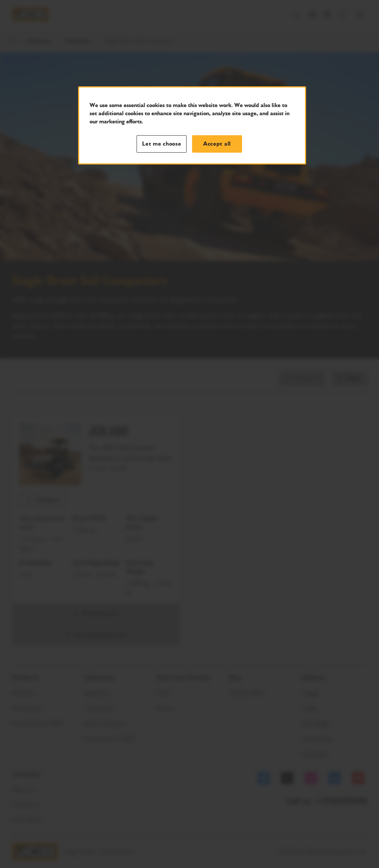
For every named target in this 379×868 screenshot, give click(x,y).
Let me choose (162, 144)
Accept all (217, 144)
